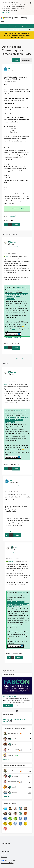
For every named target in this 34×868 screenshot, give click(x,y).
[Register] (8, 705)
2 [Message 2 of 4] (9, 464)
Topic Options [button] (26, 60)
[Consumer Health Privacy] (17, 863)
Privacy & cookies (6, 851)
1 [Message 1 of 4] (9, 220)
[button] (16, 60)
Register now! (6, 12)
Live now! (21, 37)
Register (9, 26)
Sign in (16, 26)
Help (22, 26)
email (14, 329)
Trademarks (4, 857)
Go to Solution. (19, 209)
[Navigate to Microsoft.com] (6, 18)
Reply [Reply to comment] (16, 348)
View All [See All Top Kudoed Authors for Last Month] (6, 796)
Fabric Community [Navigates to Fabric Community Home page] (20, 18)
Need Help (12, 216)
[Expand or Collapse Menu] (3, 22)
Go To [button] (28, 26)
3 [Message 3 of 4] (10, 531)
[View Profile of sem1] (10, 68)
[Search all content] (19, 30)
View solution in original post (12, 338)
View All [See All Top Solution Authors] (6, 759)
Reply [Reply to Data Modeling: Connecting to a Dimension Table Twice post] (16, 225)
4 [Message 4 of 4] (9, 343)
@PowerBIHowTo (19, 287)
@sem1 (8, 256)
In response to (13, 247)
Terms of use (4, 854)
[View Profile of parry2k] (14, 242)
